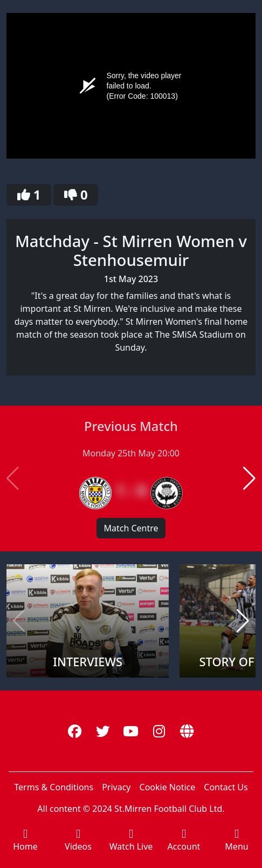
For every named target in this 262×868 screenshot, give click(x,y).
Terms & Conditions (54, 787)
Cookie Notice (168, 787)
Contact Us (226, 787)
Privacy (116, 787)
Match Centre (131, 528)
